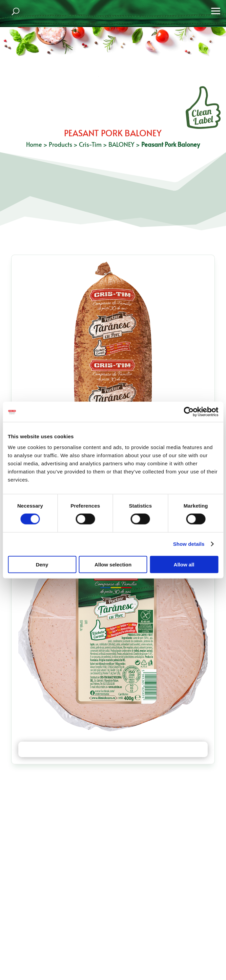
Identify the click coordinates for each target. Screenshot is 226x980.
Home (34, 144)
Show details (189, 544)
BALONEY (121, 144)
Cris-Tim (90, 144)
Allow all (184, 564)
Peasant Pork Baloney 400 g (113, 749)
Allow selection (113, 564)
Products (60, 144)
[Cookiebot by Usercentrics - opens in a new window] (189, 412)
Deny (42, 564)
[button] (216, 10)
